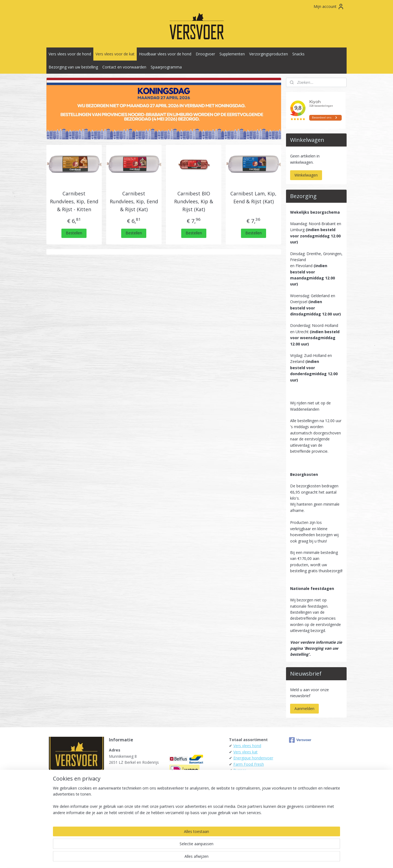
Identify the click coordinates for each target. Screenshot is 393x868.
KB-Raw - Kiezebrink (251, 807)
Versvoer (300, 740)
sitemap (172, 858)
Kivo (237, 788)
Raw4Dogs (243, 813)
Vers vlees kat (245, 752)
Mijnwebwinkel (252, 858)
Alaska (239, 776)
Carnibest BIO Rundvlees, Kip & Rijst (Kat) (194, 201)
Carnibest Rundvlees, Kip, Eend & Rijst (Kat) (134, 201)
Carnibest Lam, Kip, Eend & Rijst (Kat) (253, 197)
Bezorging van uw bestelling (73, 67)
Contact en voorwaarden (124, 67)
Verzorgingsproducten (269, 54)
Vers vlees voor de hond (70, 54)
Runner (240, 770)
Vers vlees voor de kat (115, 54)
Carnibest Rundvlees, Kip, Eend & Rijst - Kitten (74, 201)
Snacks (298, 54)
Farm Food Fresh (249, 764)
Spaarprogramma (166, 67)
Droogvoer (205, 54)
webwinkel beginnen (205, 858)
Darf (237, 782)
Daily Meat (243, 801)
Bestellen (74, 233)
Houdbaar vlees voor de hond (165, 54)
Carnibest (242, 819)
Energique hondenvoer (253, 758)
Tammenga (244, 795)
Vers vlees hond (247, 746)
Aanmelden (304, 709)
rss (184, 858)
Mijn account (329, 7)
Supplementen (232, 54)
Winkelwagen (306, 175)
